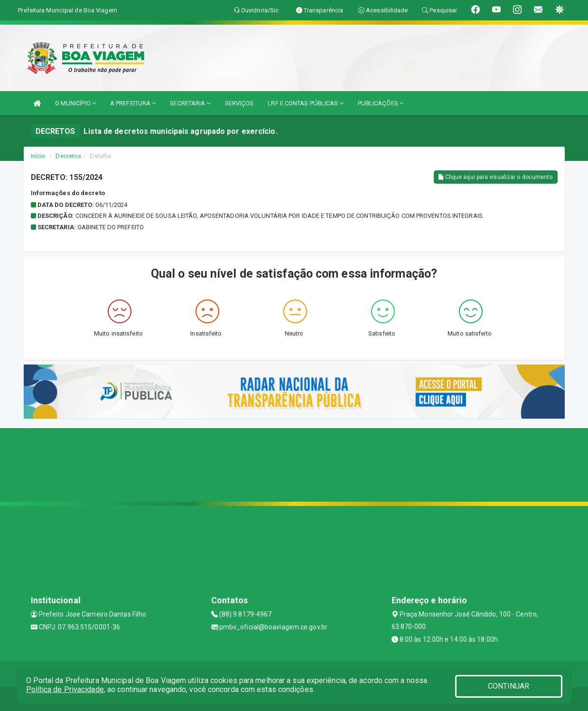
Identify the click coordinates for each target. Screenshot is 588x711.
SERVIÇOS (239, 103)
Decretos (68, 156)
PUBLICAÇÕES (381, 103)
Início (38, 156)
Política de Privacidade (65, 689)
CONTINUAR (509, 686)
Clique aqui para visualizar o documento (495, 177)
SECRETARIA (190, 103)
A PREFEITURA (133, 103)
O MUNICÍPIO (75, 103)
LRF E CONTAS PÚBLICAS (305, 103)
